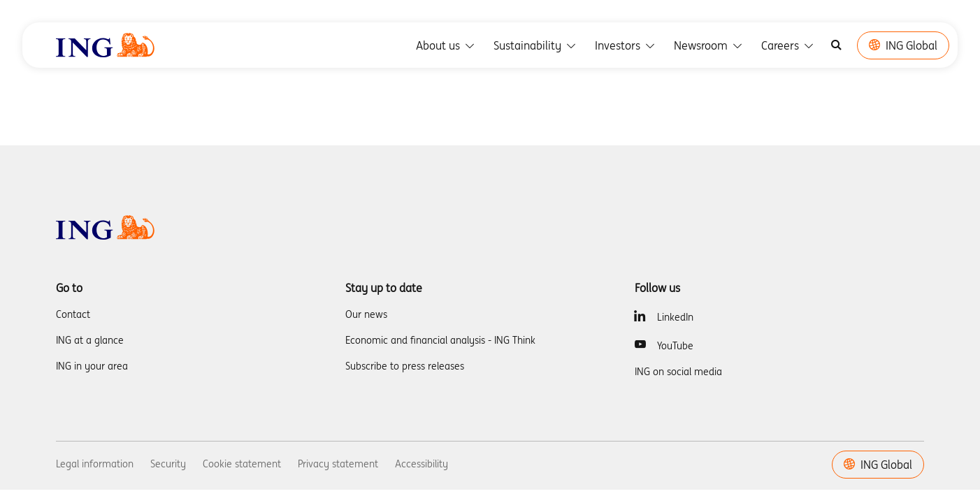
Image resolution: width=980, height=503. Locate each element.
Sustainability (536, 45)
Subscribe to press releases (405, 366)
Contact (73, 314)
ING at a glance (90, 340)
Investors (626, 45)
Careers (788, 45)
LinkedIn (675, 317)
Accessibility (421, 464)
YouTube (675, 346)
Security (168, 464)
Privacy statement (338, 464)
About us (446, 45)
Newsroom (709, 45)
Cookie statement (242, 464)
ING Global (903, 45)
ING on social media (678, 372)
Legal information (95, 464)
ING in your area (92, 366)
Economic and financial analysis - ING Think (440, 340)
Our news (366, 314)
